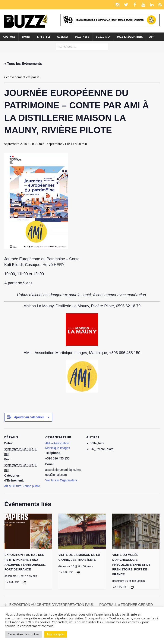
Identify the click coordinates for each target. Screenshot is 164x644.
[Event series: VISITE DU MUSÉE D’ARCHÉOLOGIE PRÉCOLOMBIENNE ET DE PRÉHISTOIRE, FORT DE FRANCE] (132, 587)
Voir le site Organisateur (61, 480)
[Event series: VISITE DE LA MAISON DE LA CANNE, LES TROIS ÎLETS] (78, 573)
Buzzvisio (103, 37)
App (152, 37)
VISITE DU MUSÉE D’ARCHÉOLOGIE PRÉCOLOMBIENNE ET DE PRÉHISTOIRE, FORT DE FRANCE (131, 565)
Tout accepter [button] (56, 634)
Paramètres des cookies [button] (24, 634)
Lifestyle (44, 37)
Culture (9, 37)
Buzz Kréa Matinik (130, 37)
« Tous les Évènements (23, 64)
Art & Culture (13, 486)
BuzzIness (82, 37)
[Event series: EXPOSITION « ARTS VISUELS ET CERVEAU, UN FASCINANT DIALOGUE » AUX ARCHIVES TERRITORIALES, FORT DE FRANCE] (24, 583)
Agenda (62, 37)
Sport (26, 37)
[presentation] (28, 531)
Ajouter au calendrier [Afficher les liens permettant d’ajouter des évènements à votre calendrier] (29, 417)
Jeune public (31, 486)
